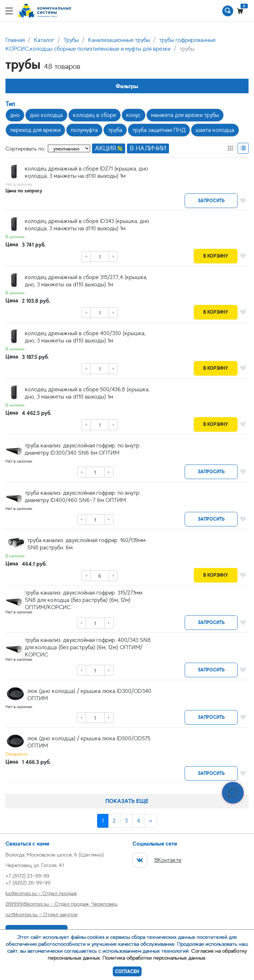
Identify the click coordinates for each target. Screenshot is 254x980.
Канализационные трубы (119, 40)
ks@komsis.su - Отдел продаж (41, 893)
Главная (15, 40)
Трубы (71, 40)
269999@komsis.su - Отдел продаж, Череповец (61, 904)
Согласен (127, 971)
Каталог (44, 40)
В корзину (216, 256)
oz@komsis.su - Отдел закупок (42, 914)
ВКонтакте (157, 860)
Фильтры (127, 86)
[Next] (151, 821)
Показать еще (127, 801)
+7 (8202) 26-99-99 (28, 883)
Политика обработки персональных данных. (155, 958)
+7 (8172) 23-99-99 (27, 876)
